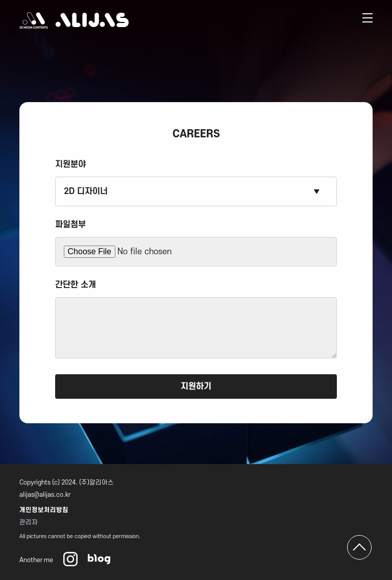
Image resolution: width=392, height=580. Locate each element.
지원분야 (70, 164)
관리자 (29, 522)
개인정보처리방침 (44, 510)
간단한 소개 (76, 285)
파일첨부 (70, 225)
